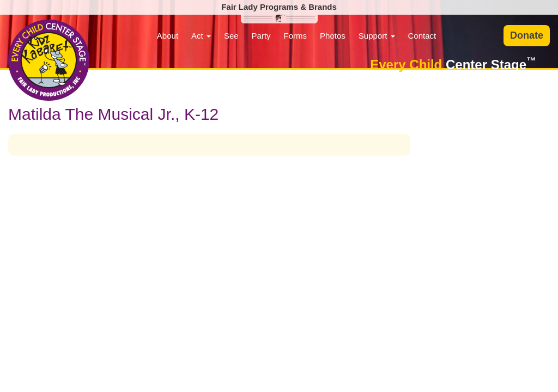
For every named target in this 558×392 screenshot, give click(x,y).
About (168, 36)
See (231, 36)
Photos (333, 36)
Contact (422, 36)
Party (261, 36)
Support (377, 36)
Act (201, 36)
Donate (527, 35)
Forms (296, 36)
